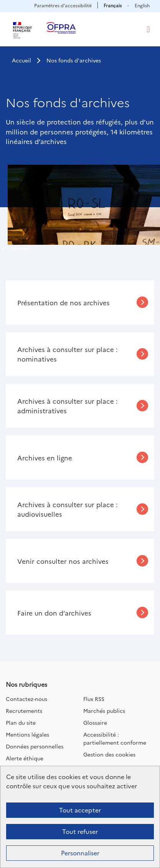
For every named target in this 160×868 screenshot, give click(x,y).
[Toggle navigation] (148, 29)
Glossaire (95, 722)
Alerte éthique (25, 758)
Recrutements (24, 711)
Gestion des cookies (109, 754)
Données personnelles (35, 746)
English (142, 5)
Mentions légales (27, 734)
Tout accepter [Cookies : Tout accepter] (80, 810)
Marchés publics (104, 711)
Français (113, 5)
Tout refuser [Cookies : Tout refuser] (80, 831)
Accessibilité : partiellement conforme (115, 738)
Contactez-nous (26, 699)
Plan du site (21, 722)
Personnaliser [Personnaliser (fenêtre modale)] (80, 853)
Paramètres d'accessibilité (63, 5)
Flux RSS (94, 699)
